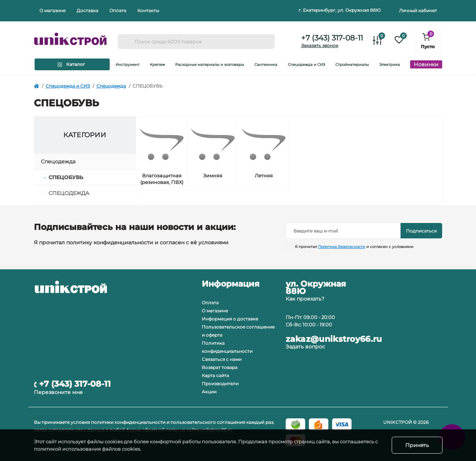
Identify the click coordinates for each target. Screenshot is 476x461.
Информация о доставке (230, 319)
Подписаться (421, 231)
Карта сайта (215, 375)
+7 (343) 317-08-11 (332, 38)
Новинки (426, 64)
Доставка (87, 10)
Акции (209, 392)
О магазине (52, 10)
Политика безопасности (342, 247)
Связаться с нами (222, 359)
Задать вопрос (305, 347)
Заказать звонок (320, 45)
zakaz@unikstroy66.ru (334, 339)
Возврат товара (220, 367)
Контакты (148, 10)
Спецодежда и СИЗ (68, 86)
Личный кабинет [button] (418, 10)
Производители (220, 384)
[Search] (126, 42)
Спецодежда (111, 86)
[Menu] (72, 64)
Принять (417, 445)
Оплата (118, 10)
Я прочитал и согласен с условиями (354, 247)
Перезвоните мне (58, 392)
